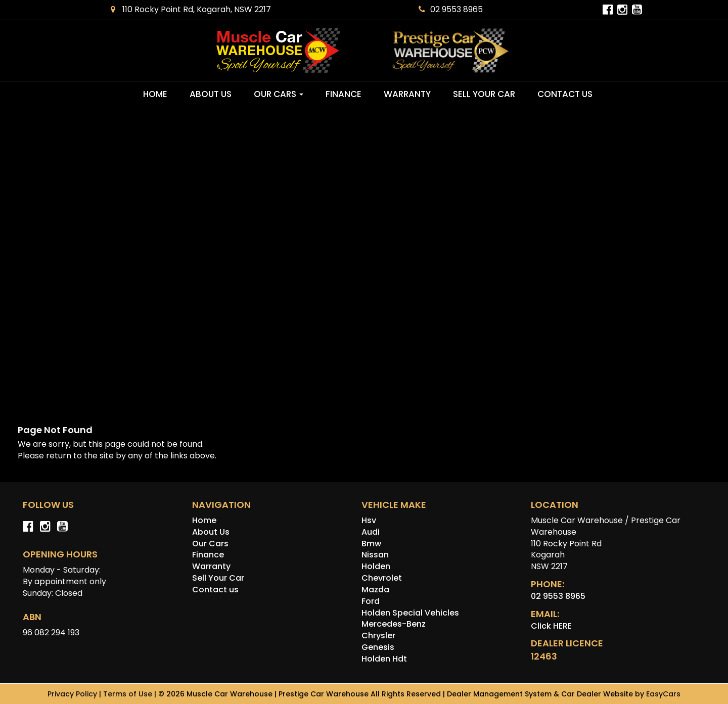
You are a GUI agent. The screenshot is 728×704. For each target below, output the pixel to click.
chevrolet (382, 578)
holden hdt (384, 659)
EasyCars (663, 694)
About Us (211, 94)
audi (371, 532)
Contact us (565, 94)
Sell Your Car (484, 94)
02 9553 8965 (451, 9)
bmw (371, 544)
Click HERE (551, 626)
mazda (375, 590)
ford (371, 601)
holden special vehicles (410, 613)
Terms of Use (129, 694)
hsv (369, 520)
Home (155, 94)
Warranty (407, 94)
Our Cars (279, 94)
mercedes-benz (394, 624)
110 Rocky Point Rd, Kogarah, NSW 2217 (191, 9)
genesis (378, 647)
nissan (375, 555)
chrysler (378, 636)
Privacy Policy (73, 694)
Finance (344, 94)
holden (376, 566)
